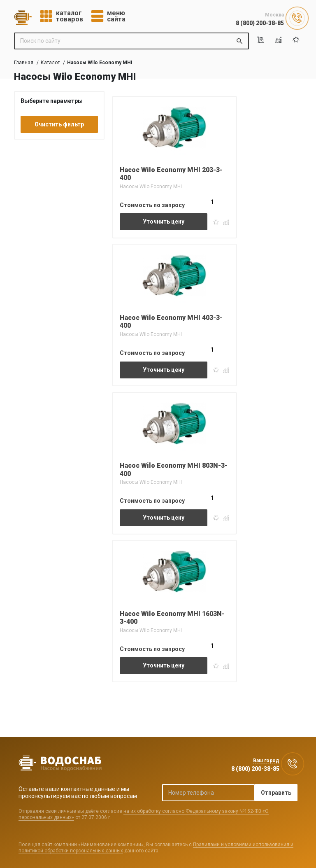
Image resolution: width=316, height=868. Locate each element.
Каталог (50, 63)
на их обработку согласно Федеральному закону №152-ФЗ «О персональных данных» (144, 814)
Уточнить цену (164, 222)
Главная (24, 63)
